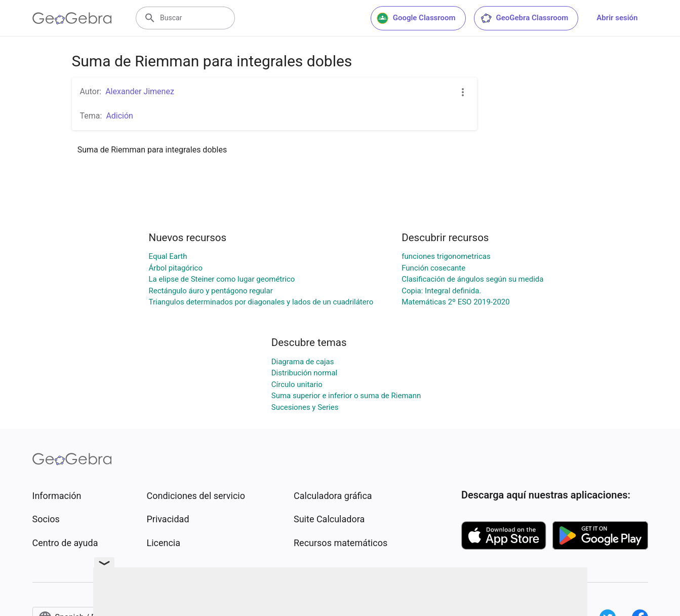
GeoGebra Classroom (524, 18)
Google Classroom (416, 18)
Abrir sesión (617, 18)
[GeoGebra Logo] (72, 18)
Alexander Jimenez (140, 91)
